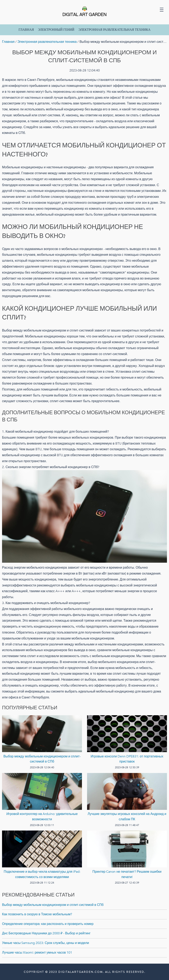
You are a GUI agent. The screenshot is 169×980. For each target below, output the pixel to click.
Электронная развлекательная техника (115, 30)
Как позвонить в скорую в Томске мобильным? (37, 914)
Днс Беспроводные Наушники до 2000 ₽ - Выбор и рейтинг (46, 933)
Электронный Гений (56, 30)
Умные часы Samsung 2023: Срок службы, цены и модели (46, 943)
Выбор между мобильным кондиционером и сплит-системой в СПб (53, 905)
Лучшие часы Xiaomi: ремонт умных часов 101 (37, 953)
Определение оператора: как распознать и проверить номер (48, 924)
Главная (26, 30)
